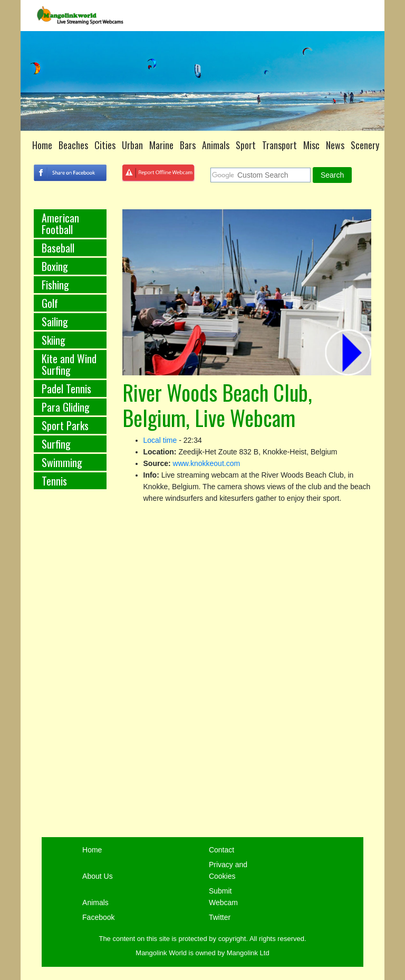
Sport (246, 145)
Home (42, 145)
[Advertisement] (70, 672)
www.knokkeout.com (207, 463)
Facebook (98, 917)
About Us (98, 876)
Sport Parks (65, 425)
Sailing (55, 322)
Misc (311, 145)
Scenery (365, 145)
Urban (132, 145)
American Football (60, 224)
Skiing (54, 340)
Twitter (220, 917)
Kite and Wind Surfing (69, 364)
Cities (105, 145)
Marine (161, 145)
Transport (279, 145)
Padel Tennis (66, 389)
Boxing (55, 266)
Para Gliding (66, 407)
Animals (216, 145)
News (335, 145)
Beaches (73, 145)
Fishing (55, 285)
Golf (50, 303)
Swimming (62, 462)
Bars (188, 145)
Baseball (58, 248)
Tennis (54, 481)
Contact (221, 850)
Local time (160, 440)
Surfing (56, 444)
